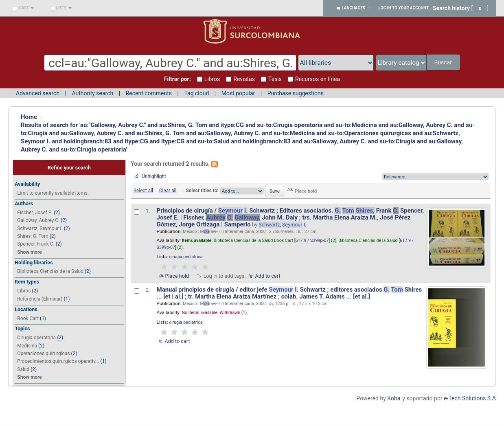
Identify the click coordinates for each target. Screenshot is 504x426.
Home (29, 117)
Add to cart (268, 276)
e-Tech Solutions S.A (470, 398)
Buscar (444, 62)
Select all (143, 191)
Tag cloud (196, 93)
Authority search (92, 93)
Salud (23, 369)
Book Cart (28, 318)
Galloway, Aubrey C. (38, 220)
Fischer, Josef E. (35, 213)
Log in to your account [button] (404, 8)
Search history (451, 8)
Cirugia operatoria (36, 338)
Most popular (238, 93)
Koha (394, 398)
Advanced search (38, 93)
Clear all (168, 191)
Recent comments (149, 93)
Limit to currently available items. (53, 193)
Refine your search (69, 168)
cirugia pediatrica (186, 257)
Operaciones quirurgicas (43, 354)
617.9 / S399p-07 (312, 240)
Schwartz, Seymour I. (40, 228)
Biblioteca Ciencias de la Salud (50, 271)
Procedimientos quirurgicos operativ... (58, 361)
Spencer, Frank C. (36, 244)
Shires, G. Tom (33, 236)
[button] (23, 8)
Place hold (177, 276)
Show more (29, 252)
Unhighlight (154, 176)
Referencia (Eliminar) (40, 299)
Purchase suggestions (296, 93)
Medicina (27, 346)
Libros (24, 291)
